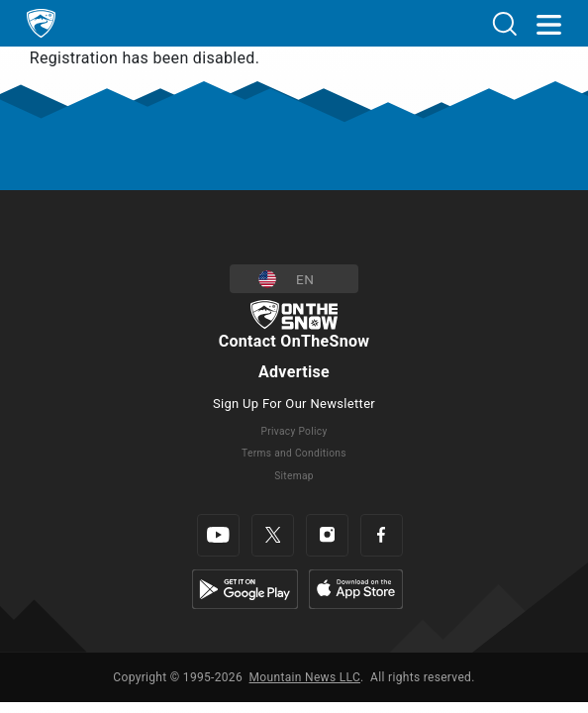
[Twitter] (273, 535)
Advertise (294, 372)
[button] (294, 279)
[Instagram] (327, 535)
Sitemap (294, 476)
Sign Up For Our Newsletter (294, 404)
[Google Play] (245, 588)
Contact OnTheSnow (294, 341)
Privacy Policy (294, 431)
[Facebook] (382, 535)
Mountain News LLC (305, 677)
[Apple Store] (356, 588)
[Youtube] (218, 535)
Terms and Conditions (294, 453)
